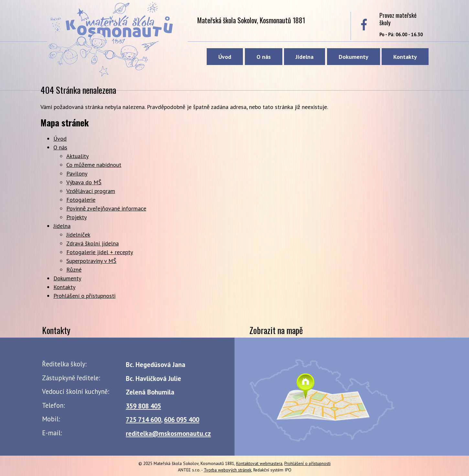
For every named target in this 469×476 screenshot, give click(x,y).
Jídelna (305, 57)
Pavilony (77, 173)
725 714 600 (143, 420)
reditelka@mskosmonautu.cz (168, 433)
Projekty (76, 217)
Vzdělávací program (91, 191)
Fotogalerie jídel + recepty (100, 252)
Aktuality (77, 156)
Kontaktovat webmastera (259, 463)
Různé (74, 270)
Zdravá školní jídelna (93, 243)
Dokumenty (354, 57)
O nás (264, 57)
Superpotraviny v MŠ (91, 261)
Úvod (225, 57)
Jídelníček (78, 235)
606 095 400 (182, 420)
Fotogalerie (81, 200)
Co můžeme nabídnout (94, 165)
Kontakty (405, 57)
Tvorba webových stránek (228, 470)
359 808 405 (143, 406)
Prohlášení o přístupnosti (84, 296)
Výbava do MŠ (84, 182)
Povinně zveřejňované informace (106, 208)
